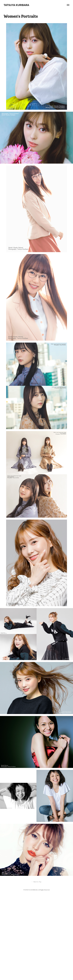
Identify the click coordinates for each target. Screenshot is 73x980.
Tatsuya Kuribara (17, 5)
